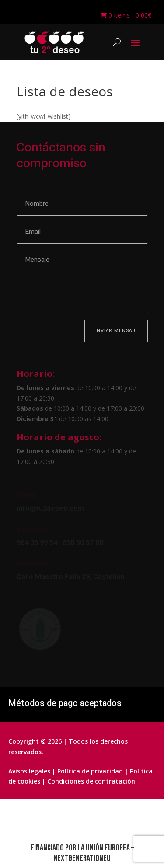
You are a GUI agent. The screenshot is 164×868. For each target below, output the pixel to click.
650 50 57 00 (82, 543)
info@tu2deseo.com (50, 509)
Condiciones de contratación (91, 781)
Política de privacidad (90, 771)
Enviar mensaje (116, 331)
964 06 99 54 (37, 543)
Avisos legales (29, 771)
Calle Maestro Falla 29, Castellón (71, 577)
